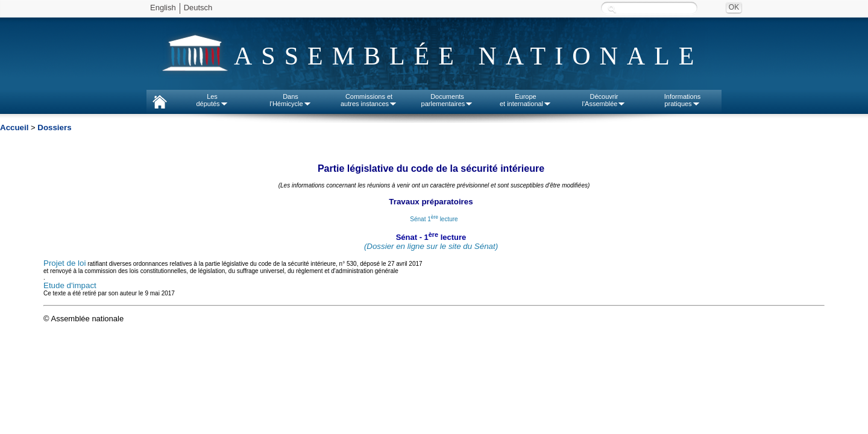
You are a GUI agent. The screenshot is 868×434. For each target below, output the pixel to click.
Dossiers (54, 127)
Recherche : (612, 9)
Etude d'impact (70, 285)
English (163, 8)
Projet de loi (64, 263)
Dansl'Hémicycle (290, 100)
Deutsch (198, 8)
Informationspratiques (683, 100)
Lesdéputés (212, 100)
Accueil (14, 127)
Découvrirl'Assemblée (604, 100)
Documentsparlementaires (448, 100)
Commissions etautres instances (369, 100)
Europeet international (526, 100)
